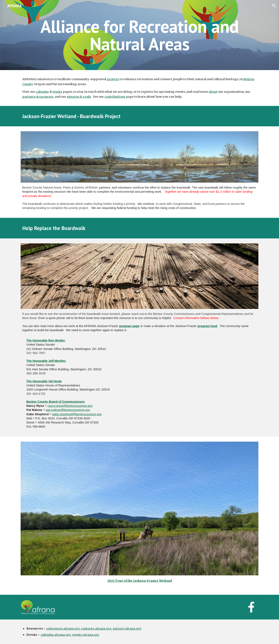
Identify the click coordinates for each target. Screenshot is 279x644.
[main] (139, 35)
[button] (274, 6)
